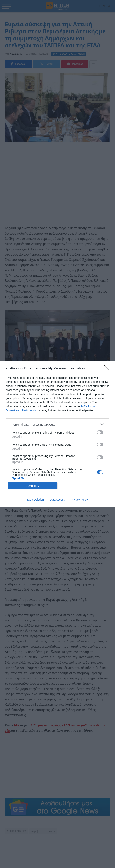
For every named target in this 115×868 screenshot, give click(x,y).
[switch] (100, 432)
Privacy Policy (79, 500)
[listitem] (57, 425)
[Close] (107, 369)
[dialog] (57, 434)
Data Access (57, 500)
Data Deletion (35, 500)
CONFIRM (33, 486)
